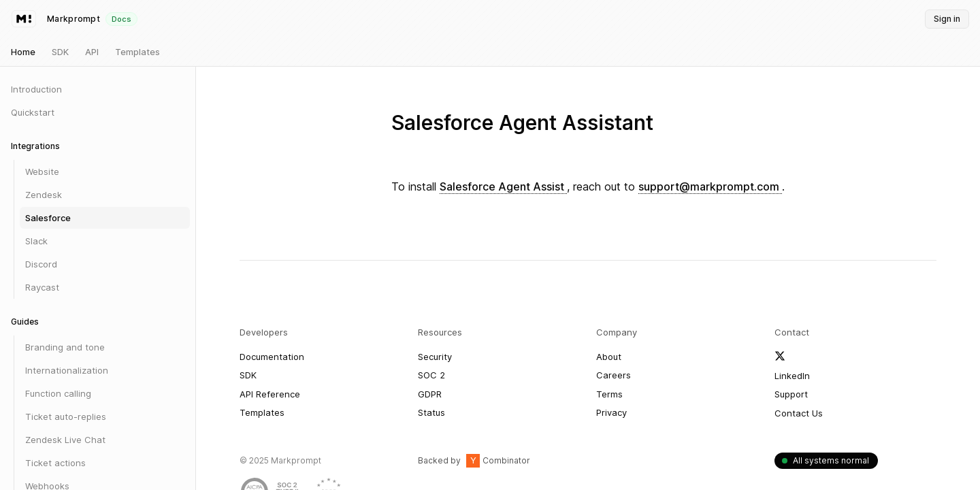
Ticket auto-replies (66, 416)
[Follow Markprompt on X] (780, 356)
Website (42, 171)
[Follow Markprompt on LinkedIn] (792, 376)
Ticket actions (55, 463)
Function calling (58, 393)
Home (23, 52)
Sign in (947, 19)
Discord (41, 264)
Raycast (42, 287)
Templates (137, 52)
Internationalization (67, 370)
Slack (36, 241)
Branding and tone (65, 347)
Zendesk (44, 195)
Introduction (36, 89)
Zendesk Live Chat (65, 440)
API (92, 52)
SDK (60, 52)
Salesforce (48, 218)
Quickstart (33, 112)
